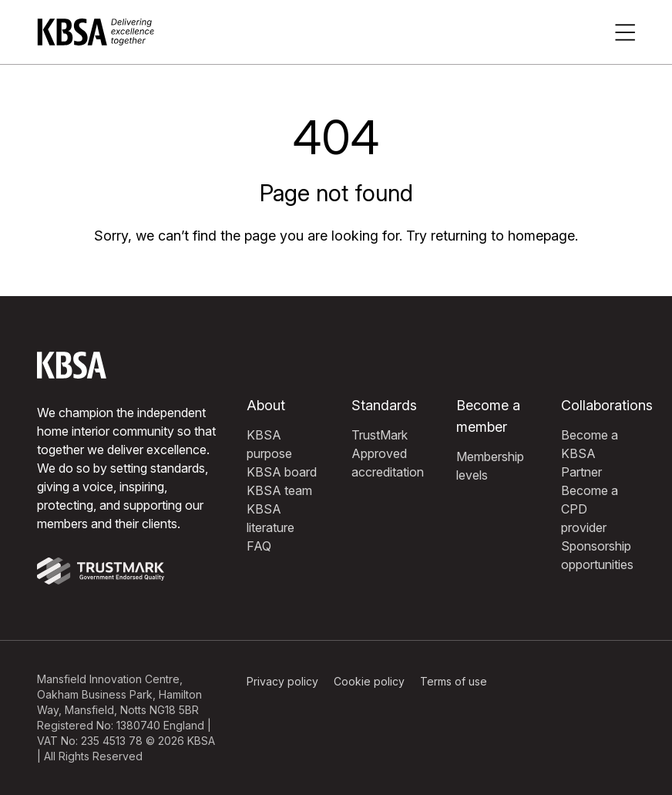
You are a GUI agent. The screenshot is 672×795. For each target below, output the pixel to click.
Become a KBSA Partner (590, 453)
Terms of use (454, 681)
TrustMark (380, 435)
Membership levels (490, 466)
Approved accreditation (388, 463)
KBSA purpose (269, 444)
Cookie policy (369, 681)
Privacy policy (282, 681)
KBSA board (282, 472)
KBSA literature (270, 518)
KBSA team (279, 490)
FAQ (259, 546)
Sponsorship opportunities (597, 555)
